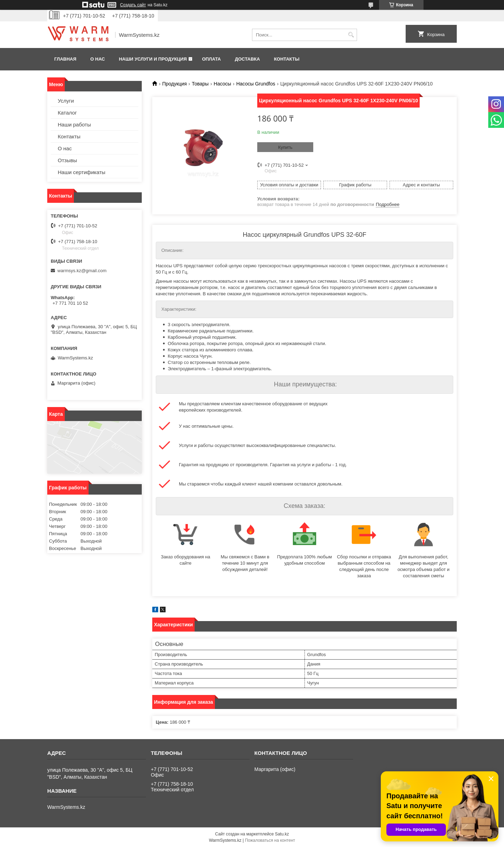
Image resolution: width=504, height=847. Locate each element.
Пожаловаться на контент (270, 840)
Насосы (223, 84)
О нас (98, 59)
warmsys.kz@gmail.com (82, 271)
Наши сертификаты (82, 172)
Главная (65, 59)
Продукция (174, 84)
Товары (200, 84)
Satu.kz (282, 834)
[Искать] (351, 35)
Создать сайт (133, 5)
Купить (285, 147)
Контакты (287, 59)
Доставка (247, 59)
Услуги (66, 101)
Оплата (211, 59)
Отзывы (67, 160)
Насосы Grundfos (256, 84)
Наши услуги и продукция (153, 59)
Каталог (67, 113)
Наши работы (74, 125)
